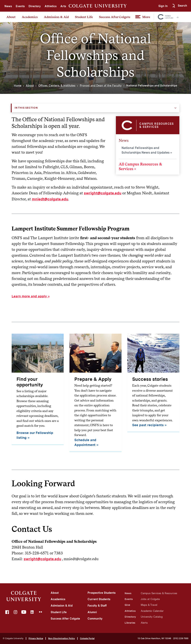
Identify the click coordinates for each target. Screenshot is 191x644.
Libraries (130, 623)
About (11, 17)
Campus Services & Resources (159, 593)
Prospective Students (102, 593)
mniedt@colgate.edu (50, 199)
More (146, 17)
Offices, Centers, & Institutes (57, 86)
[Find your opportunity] (38, 389)
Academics (30, 17)
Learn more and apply (29, 296)
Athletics (51, 6)
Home (18, 86)
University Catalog (152, 617)
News (8, 6)
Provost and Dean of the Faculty (101, 86)
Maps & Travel (149, 605)
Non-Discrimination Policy (62, 638)
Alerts (144, 623)
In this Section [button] (26, 108)
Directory (35, 6)
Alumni (92, 612)
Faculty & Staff (97, 606)
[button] (179, 6)
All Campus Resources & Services (140, 166)
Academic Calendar (152, 611)
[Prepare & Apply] (95, 393)
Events (20, 6)
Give (127, 605)
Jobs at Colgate (150, 599)
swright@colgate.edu (103, 193)
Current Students (99, 599)
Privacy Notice (36, 638)
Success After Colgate (115, 17)
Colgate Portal (87, 638)
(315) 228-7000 (181, 638)
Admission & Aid (56, 17)
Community (95, 619)
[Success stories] (153, 383)
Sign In (161, 6)
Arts (63, 6)
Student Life (84, 17)
